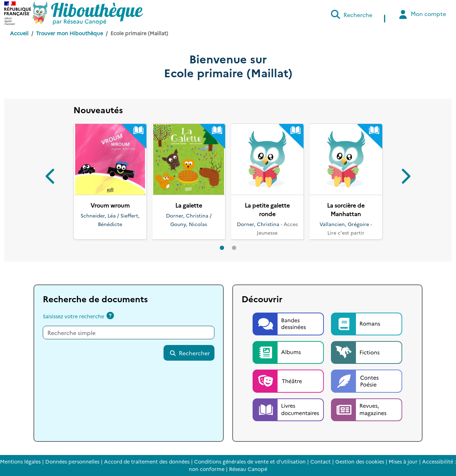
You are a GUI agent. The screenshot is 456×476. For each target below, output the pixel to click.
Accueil (19, 33)
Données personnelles (72, 461)
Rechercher (190, 353)
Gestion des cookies (360, 461)
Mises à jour (403, 461)
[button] (51, 177)
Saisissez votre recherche (73, 316)
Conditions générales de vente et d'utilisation (250, 461)
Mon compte (422, 14)
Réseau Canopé (248, 469)
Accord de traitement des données (147, 461)
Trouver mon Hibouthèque (69, 33)
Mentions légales (20, 461)
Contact (320, 461)
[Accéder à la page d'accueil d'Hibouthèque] (88, 13)
